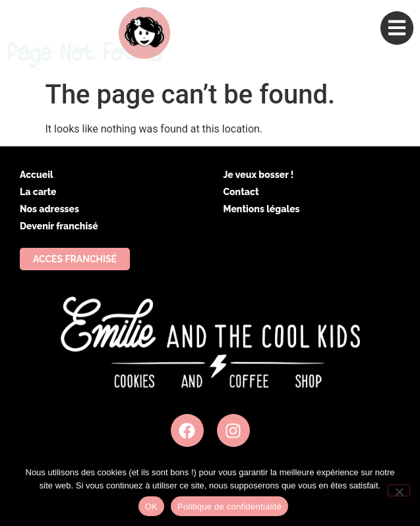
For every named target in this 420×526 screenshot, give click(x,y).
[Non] (399, 490)
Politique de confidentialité (229, 507)
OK (151, 507)
